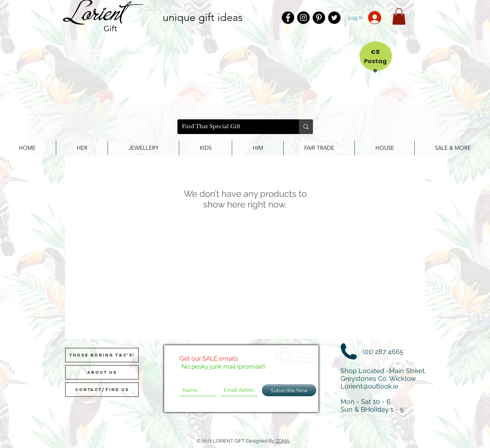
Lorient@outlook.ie (370, 386)
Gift (111, 28)
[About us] (102, 372)
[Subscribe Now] (289, 390)
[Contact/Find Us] (102, 390)
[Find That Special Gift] (233, 127)
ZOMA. (283, 441)
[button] (399, 16)
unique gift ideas (203, 17)
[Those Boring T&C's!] (102, 355)
